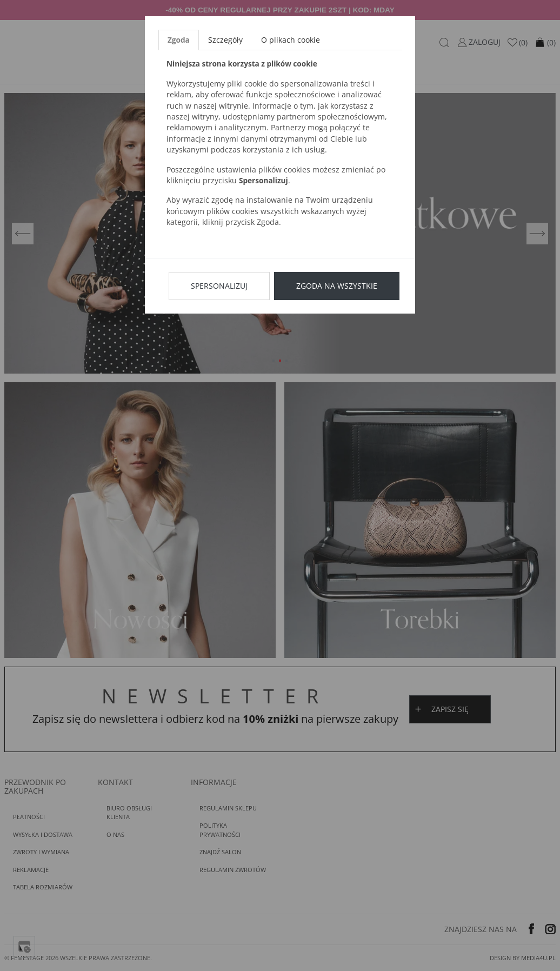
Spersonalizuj (219, 286)
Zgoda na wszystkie (337, 286)
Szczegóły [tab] (225, 40)
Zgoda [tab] (179, 40)
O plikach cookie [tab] (291, 40)
